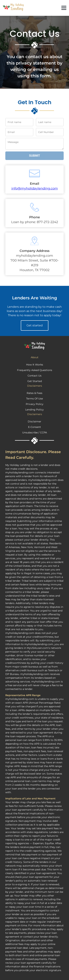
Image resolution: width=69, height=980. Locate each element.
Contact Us (34, 376)
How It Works (35, 365)
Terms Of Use (34, 399)
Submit (34, 156)
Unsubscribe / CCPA (35, 432)
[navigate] (64, 8)
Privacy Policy (35, 404)
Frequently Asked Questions (35, 370)
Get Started (35, 381)
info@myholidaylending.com (35, 188)
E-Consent (34, 427)
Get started (35, 325)
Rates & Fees (34, 393)
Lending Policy (34, 410)
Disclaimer (34, 421)
